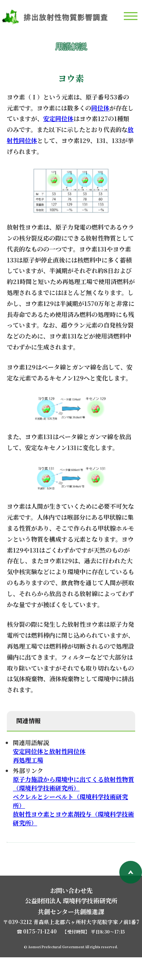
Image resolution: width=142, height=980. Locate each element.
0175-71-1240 (40, 954)
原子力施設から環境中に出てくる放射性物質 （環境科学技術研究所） (73, 784)
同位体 (100, 108)
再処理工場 (28, 760)
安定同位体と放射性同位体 (49, 751)
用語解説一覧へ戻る (41, 854)
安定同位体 (58, 119)
